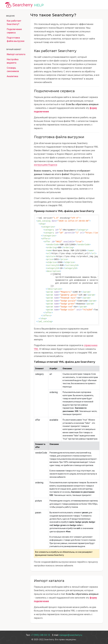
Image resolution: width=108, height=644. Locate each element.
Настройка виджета (13, 61)
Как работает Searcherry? (14, 22)
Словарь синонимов (13, 70)
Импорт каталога (16, 54)
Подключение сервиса (14, 31)
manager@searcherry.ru (71, 635)
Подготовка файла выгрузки (16, 39)
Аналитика (12, 76)
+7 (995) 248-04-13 (40, 635)
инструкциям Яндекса (45, 165)
